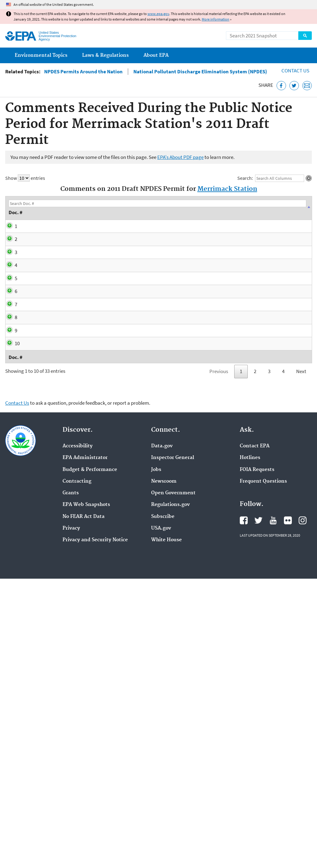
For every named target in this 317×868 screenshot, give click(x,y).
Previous (219, 630)
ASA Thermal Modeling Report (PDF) (194, 323)
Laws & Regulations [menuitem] (105, 55)
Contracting (77, 739)
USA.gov (161, 786)
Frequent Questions (263, 739)
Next (301, 630)
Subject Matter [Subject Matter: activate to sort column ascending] (143, 208)
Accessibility (78, 704)
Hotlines (250, 716)
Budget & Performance (90, 728)
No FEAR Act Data (84, 775)
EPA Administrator (85, 716)
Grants (71, 751)
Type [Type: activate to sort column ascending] (93, 208)
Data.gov (162, 704)
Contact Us (295, 71)
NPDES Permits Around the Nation (83, 72)
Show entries (25, 178)
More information (216, 19)
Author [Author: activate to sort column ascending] (247, 208)
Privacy (71, 786)
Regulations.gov (170, 763)
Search (305, 36)
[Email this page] (307, 86)
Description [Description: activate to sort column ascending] (198, 208)
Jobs (156, 728)
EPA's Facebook (244, 779)
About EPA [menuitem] (156, 55)
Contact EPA (255, 704)
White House (166, 798)
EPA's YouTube (273, 779)
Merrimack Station (227, 189)
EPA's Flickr (288, 779)
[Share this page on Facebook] (281, 86)
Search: (271, 178)
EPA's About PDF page (180, 157)
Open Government (173, 751)
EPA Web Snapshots (86, 763)
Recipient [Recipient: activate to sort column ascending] (290, 208)
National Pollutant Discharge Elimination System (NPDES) (200, 72)
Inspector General (173, 716)
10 (11, 578)
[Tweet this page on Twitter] (294, 86)
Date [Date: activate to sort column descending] (52, 208)
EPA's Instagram (303, 779)
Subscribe (163, 775)
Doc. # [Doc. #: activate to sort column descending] (18, 208)
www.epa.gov (158, 14)
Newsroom (164, 739)
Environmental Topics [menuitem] (41, 55)
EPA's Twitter (258, 779)
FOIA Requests (257, 728)
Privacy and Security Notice (95, 798)
